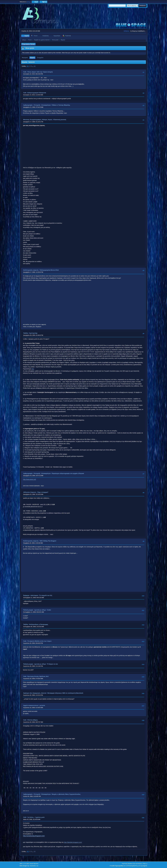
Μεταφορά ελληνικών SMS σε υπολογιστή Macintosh (65, 693)
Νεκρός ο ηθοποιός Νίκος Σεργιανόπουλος (66, 794)
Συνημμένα (40, 58)
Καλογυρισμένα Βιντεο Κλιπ (49, 270)
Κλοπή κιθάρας (33, 720)
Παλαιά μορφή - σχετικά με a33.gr (35, 610)
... (33, 66)
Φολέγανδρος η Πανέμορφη (39, 624)
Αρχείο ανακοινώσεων (31, 705)
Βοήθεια (130, 864)
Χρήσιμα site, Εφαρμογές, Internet (35, 693)
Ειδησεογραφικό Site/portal (37, 93)
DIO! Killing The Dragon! (48, 541)
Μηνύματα (25, 58)
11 (35, 66)
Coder (49, 610)
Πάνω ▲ (145, 864)
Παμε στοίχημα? (43, 492)
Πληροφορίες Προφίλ (28, 44)
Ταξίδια (26, 333)
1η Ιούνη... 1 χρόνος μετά (36, 817)
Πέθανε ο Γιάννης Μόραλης (61, 105)
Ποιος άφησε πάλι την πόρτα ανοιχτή (40, 72)
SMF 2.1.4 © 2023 (24, 864)
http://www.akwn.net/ (30, 479)
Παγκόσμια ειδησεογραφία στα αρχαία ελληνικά (68, 473)
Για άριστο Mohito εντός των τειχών (40, 641)
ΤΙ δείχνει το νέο (52, 664)
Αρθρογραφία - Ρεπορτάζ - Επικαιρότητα (37, 105)
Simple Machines (34, 864)
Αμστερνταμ (33, 333)
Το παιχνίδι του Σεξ (46, 595)
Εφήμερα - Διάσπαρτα (31, 595)
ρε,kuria (42, 705)
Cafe (25, 72)
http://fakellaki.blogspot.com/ (73, 842)
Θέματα (32, 58)
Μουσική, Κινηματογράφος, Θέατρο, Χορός (38, 120)
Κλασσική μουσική (60, 120)
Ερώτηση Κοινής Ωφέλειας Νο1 (38, 676)
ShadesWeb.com (34, 866)
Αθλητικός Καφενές (30, 492)
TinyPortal (124, 864)
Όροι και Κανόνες (138, 864)
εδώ (33, 369)
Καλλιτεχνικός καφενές (31, 270)
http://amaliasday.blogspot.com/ (34, 836)
